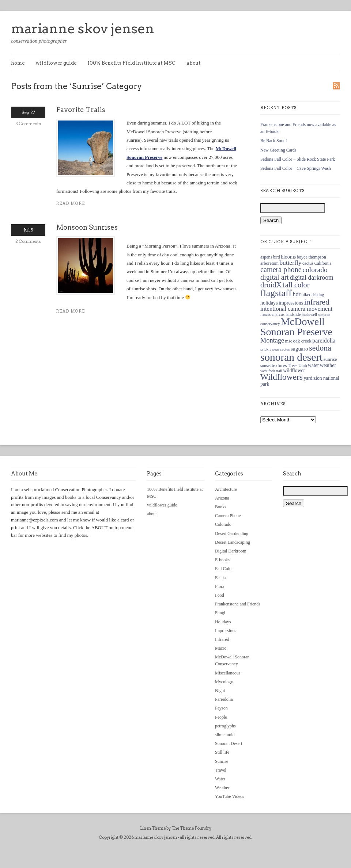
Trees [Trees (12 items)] (293, 366)
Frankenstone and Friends (238, 604)
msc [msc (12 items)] (289, 341)
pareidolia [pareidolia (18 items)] (324, 341)
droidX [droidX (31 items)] (271, 285)
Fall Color (224, 569)
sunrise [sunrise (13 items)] (330, 359)
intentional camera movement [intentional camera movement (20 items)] (296, 309)
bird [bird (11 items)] (277, 257)
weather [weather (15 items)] (328, 365)
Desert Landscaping (233, 542)
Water (220, 779)
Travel (221, 770)
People (221, 717)
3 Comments (28, 124)
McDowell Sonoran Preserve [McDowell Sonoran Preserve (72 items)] (296, 327)
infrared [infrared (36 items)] (317, 302)
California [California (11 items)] (323, 263)
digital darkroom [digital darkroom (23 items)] (312, 278)
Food (220, 595)
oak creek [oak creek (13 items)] (302, 341)
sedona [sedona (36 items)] (320, 348)
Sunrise (222, 761)
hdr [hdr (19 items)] (297, 294)
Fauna (220, 578)
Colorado (223, 524)
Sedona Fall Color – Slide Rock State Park (298, 159)
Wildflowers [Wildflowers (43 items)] (282, 377)
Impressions (226, 631)
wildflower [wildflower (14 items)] (294, 370)
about (193, 63)
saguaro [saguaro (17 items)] (299, 349)
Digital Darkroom (231, 551)
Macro (221, 648)
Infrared (222, 639)
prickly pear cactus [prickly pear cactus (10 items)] (275, 349)
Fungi (220, 613)
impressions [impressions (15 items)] (291, 303)
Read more (71, 204)
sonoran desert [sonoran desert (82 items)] (291, 357)
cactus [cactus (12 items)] (308, 263)
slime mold (225, 735)
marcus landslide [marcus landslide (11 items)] (287, 314)
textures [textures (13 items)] (279, 365)
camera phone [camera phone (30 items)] (281, 269)
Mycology (224, 682)
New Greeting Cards (278, 150)
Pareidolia (224, 699)
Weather (222, 788)
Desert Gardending (232, 534)
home (18, 63)
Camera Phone (228, 516)
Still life (222, 752)
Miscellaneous (228, 673)
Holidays (223, 622)
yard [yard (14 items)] (308, 378)
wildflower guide (56, 63)
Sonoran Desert (229, 743)
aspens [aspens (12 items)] (266, 257)
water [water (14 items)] (313, 365)
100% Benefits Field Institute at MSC (131, 63)
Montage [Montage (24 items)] (272, 340)
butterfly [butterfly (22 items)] (290, 263)
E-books (222, 560)
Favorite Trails (81, 110)
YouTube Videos (230, 796)
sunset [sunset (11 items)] (266, 366)
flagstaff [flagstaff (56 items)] (276, 293)
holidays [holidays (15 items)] (269, 303)
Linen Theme (153, 828)
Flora (220, 586)
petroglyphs (225, 726)
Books (221, 507)
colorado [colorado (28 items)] (315, 270)
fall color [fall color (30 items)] (296, 285)
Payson (221, 708)
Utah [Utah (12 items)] (303, 366)
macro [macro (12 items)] (266, 314)
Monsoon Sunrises (87, 227)
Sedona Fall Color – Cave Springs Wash (296, 168)
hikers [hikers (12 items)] (307, 295)
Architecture (226, 489)
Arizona (222, 498)
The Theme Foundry (191, 828)
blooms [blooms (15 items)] (288, 257)
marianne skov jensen (83, 28)
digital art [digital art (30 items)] (275, 277)
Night (220, 691)
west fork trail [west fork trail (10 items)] (271, 371)
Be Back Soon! (274, 141)
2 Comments (28, 241)
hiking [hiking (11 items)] (319, 295)
